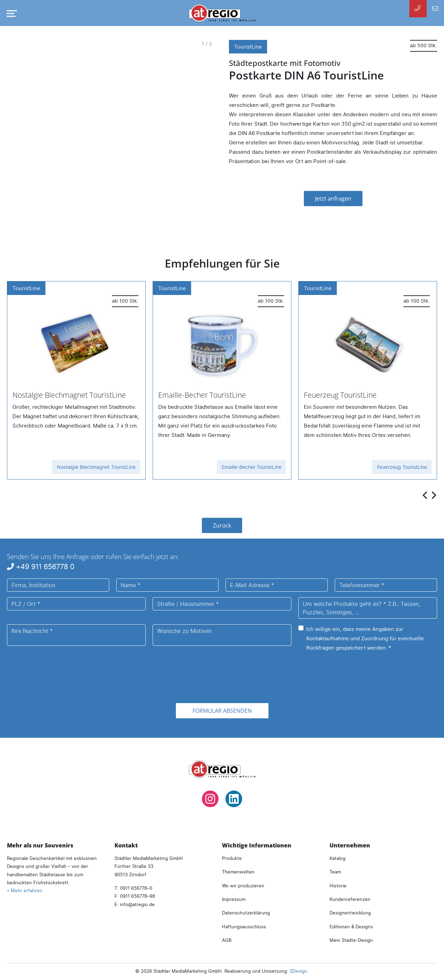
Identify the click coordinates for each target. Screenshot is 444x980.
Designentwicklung (350, 913)
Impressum (234, 899)
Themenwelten (238, 872)
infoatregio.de (137, 904)
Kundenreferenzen (350, 899)
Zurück (222, 525)
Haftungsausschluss (244, 927)
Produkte (232, 858)
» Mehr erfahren (25, 890)
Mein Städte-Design (351, 940)
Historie (338, 886)
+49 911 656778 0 (41, 567)
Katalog (338, 858)
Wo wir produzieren (243, 886)
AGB (227, 940)
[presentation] (426, 495)
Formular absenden (222, 711)
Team (335, 872)
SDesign (298, 971)
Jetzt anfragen (333, 198)
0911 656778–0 (136, 888)
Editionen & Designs (351, 927)
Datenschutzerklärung (246, 913)
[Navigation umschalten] (10, 14)
